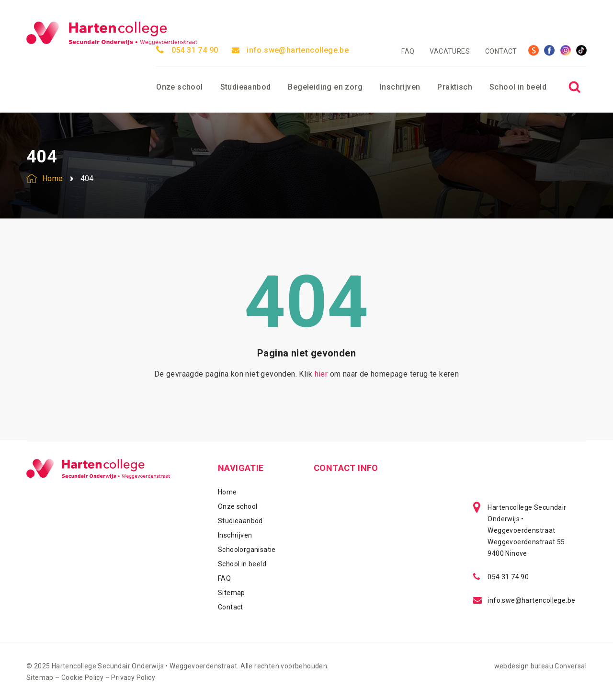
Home (227, 492)
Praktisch (455, 87)
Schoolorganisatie (247, 550)
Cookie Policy (82, 677)
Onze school (179, 87)
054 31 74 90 (187, 50)
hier (321, 374)
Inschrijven (400, 87)
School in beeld (518, 87)
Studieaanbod (246, 87)
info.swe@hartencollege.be (290, 50)
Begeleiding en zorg (325, 87)
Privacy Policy (133, 677)
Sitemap (232, 593)
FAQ (408, 51)
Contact (501, 51)
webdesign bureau (524, 666)
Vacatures (450, 51)
